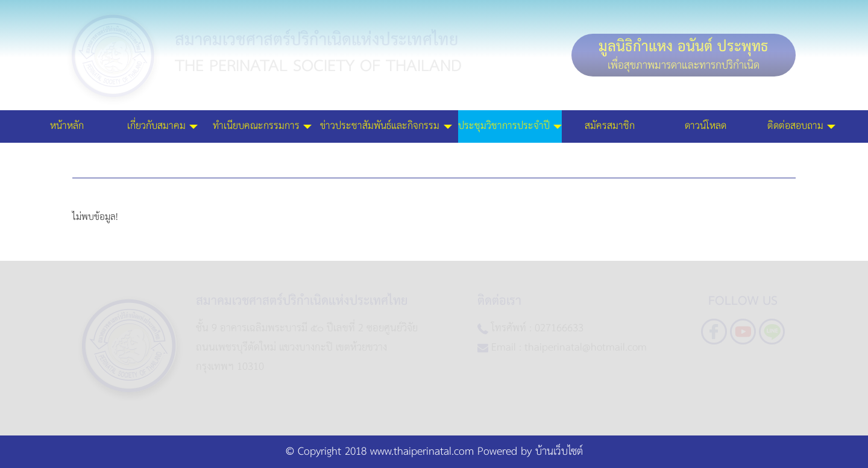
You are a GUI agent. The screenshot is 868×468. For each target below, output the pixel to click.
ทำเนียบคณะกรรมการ (256, 113)
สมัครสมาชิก (610, 113)
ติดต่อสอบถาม (795, 113)
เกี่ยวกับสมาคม (156, 113)
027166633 (559, 328)
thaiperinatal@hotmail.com (586, 347)
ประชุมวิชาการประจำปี (504, 113)
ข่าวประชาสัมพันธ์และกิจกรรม (380, 113)
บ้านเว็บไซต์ (559, 452)
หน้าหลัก (67, 113)
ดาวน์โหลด (706, 113)
